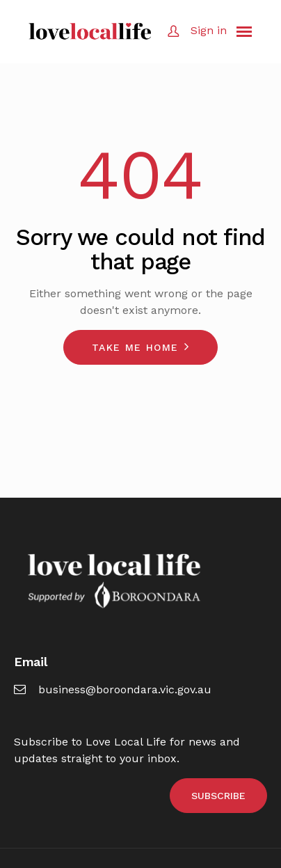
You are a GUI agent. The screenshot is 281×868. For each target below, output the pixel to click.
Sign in (209, 30)
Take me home (135, 347)
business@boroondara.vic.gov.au (113, 689)
